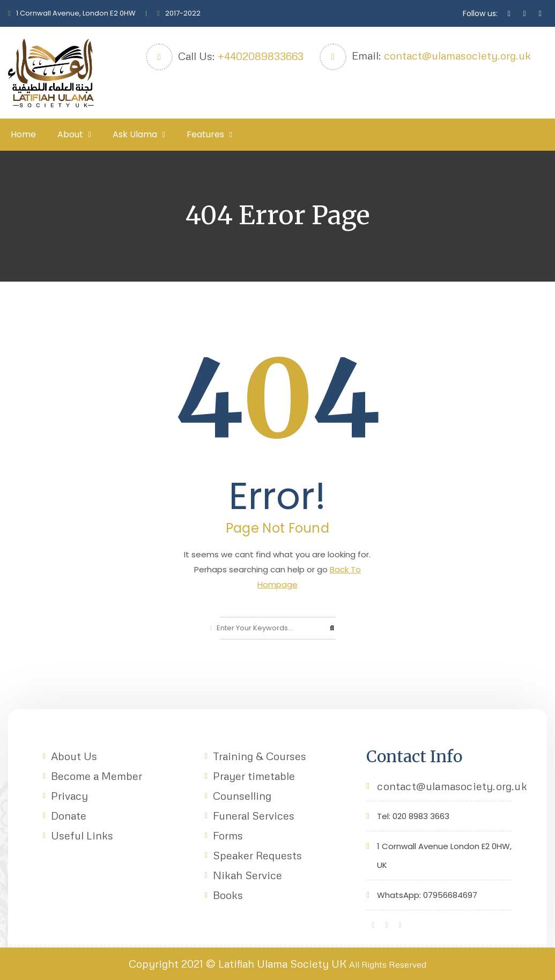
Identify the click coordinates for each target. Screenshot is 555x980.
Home (23, 134)
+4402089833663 (261, 56)
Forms (228, 835)
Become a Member (97, 776)
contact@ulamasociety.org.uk (457, 55)
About (70, 134)
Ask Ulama (135, 134)
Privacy (69, 795)
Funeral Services (254, 815)
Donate (69, 815)
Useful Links (82, 835)
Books (228, 895)
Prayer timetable (254, 776)
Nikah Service (247, 875)
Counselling (242, 795)
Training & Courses (260, 756)
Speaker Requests (257, 855)
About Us (74, 756)
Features (205, 134)
